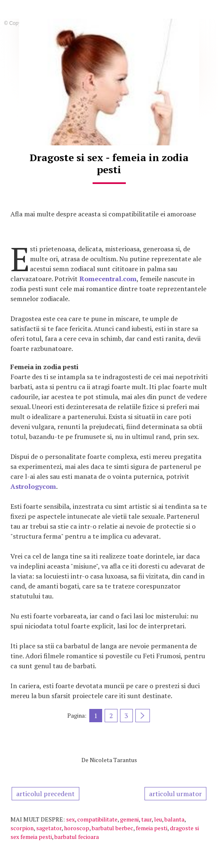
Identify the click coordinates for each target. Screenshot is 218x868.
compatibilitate (97, 819)
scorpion (22, 828)
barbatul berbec (113, 828)
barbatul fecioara (77, 837)
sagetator (49, 828)
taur (146, 819)
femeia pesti (152, 828)
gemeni (129, 819)
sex (70, 819)
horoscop (77, 828)
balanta (174, 819)
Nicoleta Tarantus (113, 760)
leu (158, 819)
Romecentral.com (108, 279)
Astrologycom (33, 486)
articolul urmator (175, 794)
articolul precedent (45, 794)
